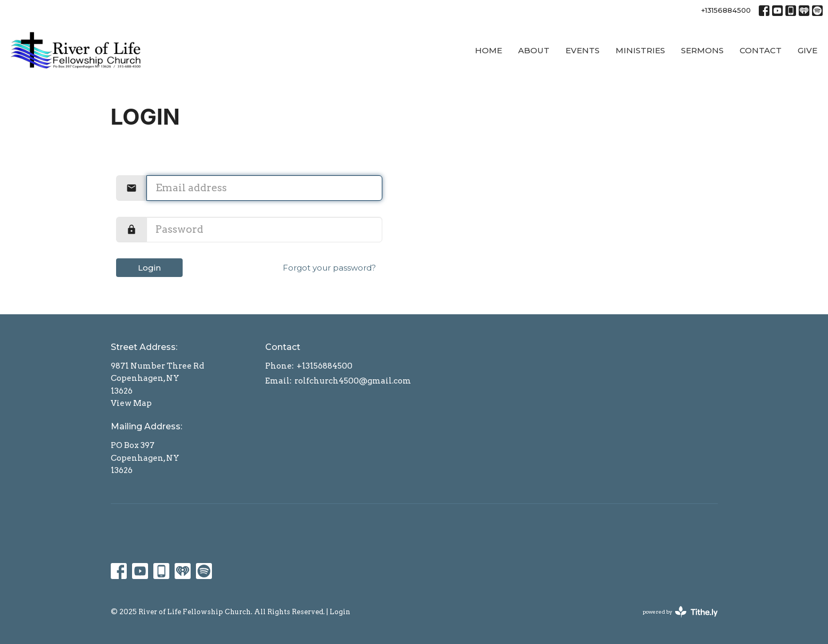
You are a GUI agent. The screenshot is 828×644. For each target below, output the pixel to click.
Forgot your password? (329, 268)
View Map (131, 403)
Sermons (702, 50)
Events (583, 50)
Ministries (640, 50)
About (534, 50)
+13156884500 (726, 10)
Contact (761, 50)
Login (149, 268)
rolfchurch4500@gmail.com (353, 381)
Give (807, 50)
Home (489, 50)
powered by (680, 612)
